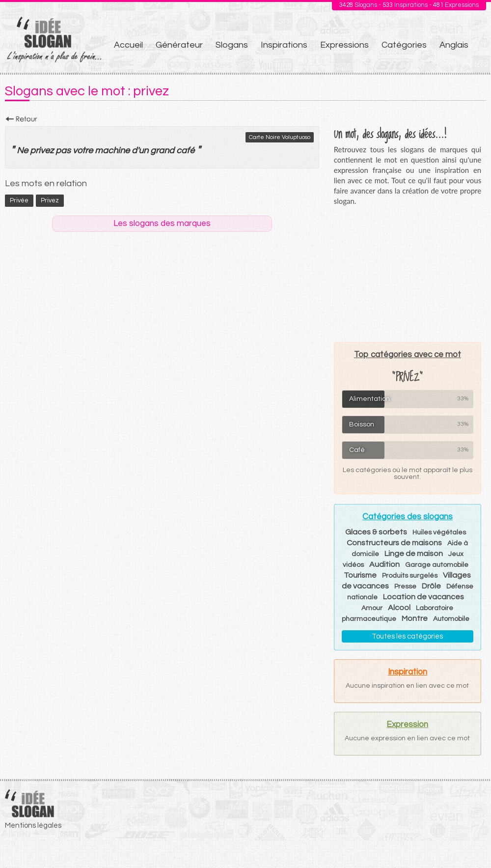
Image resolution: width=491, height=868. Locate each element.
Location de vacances (423, 597)
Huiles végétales (439, 532)
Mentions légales (33, 826)
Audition (384, 564)
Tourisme (360, 575)
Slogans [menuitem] (232, 45)
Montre (415, 618)
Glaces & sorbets (376, 532)
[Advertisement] (408, 274)
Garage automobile (437, 565)
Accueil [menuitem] (128, 45)
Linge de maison (414, 554)
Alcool (399, 608)
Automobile (451, 619)
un (143, 151)
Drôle (431, 586)
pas (63, 151)
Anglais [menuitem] (454, 45)
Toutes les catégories (407, 636)
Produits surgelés (410, 576)
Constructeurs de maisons (394, 543)
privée (19, 200)
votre (83, 151)
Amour (372, 608)
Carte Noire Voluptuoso (280, 137)
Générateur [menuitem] (179, 45)
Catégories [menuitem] (404, 45)
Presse (405, 587)
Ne (22, 151)
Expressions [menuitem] (344, 45)
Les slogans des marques (162, 224)
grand (162, 151)
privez (42, 151)
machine (112, 151)
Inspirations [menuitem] (284, 45)
